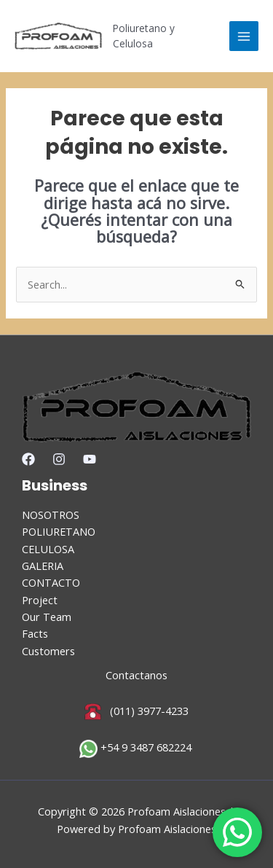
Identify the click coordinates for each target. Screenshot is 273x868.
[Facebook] (28, 459)
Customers (48, 651)
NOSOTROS (51, 515)
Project (40, 600)
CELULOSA (48, 549)
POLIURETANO (59, 531)
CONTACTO (51, 582)
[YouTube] (90, 459)
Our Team (47, 617)
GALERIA (43, 566)
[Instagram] (59, 459)
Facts (35, 633)
